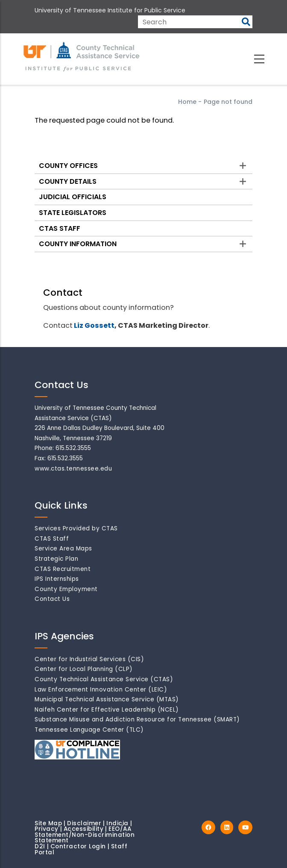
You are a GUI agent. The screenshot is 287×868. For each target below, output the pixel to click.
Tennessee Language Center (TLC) (89, 730)
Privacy (47, 829)
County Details (68, 181)
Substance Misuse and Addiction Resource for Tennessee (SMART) (137, 719)
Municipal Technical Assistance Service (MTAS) (107, 699)
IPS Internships (57, 579)
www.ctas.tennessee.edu (73, 469)
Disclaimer (84, 823)
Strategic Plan (56, 559)
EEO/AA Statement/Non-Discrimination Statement (85, 835)
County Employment (66, 589)
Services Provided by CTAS (76, 528)
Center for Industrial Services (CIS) (89, 659)
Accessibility (84, 829)
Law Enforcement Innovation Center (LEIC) (101, 690)
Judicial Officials (73, 197)
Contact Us (52, 599)
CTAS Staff (60, 228)
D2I (40, 846)
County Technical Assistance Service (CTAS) (104, 679)
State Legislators (73, 213)
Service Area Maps (63, 549)
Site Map (48, 823)
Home (187, 102)
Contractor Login (78, 846)
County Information (78, 244)
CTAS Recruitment (63, 569)
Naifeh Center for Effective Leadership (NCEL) (107, 710)
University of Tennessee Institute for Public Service (110, 10)
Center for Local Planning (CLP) (84, 669)
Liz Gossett (94, 325)
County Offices (68, 166)
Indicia (117, 823)
